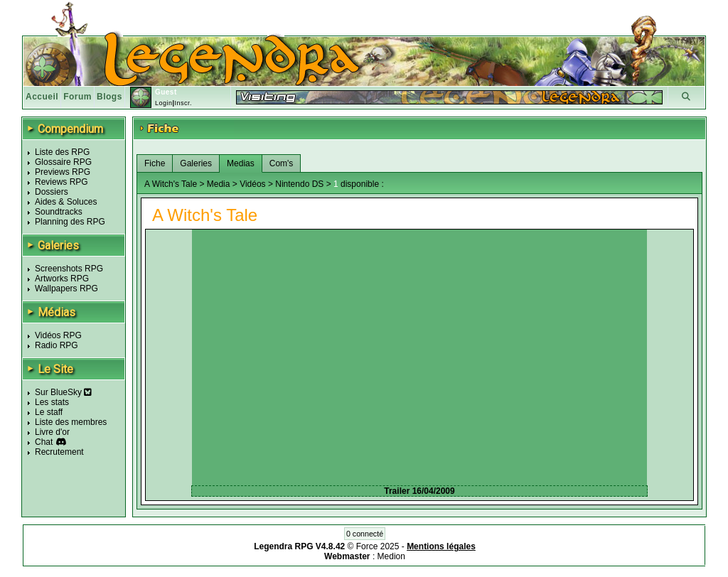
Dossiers (52, 192)
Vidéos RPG (58, 335)
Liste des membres (71, 422)
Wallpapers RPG (66, 288)
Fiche (155, 163)
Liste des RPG (62, 152)
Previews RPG (63, 172)
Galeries (196, 163)
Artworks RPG (62, 279)
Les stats (52, 402)
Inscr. (183, 103)
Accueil (42, 97)
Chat (44, 442)
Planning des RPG (70, 222)
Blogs (109, 97)
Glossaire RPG (63, 162)
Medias (241, 163)
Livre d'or (52, 432)
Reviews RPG (61, 182)
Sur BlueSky (63, 392)
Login (164, 103)
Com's (282, 163)
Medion (391, 556)
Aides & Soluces (66, 202)
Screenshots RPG (69, 269)
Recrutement (59, 452)
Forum (77, 97)
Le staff (49, 412)
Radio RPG (57, 345)
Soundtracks (59, 212)
